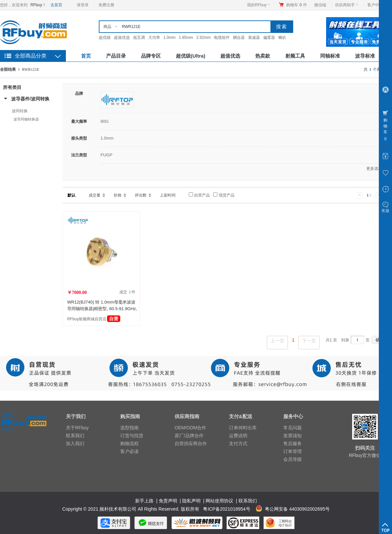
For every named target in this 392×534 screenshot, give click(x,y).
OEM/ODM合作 (190, 428)
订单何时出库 (243, 428)
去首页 (56, 5)
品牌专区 (151, 56)
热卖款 (263, 56)
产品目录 (116, 56)
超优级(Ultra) (191, 56)
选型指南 (129, 428)
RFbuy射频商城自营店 (94, 319)
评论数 (141, 195)
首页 (86, 56)
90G (105, 121)
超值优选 (122, 38)
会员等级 (293, 459)
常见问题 (293, 428)
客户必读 (129, 451)
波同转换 (20, 111)
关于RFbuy (77, 428)
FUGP (106, 155)
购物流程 (129, 443)
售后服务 (293, 443)
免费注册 (106, 5)
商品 (107, 27)
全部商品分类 (31, 56)
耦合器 (239, 38)
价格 (118, 195)
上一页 (277, 341)
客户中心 (377, 5)
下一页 (309, 341)
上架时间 (168, 195)
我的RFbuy (259, 5)
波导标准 (365, 56)
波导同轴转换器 (26, 119)
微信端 (320, 5)
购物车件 (297, 5)
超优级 (105, 38)
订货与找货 (132, 436)
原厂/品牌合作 (189, 436)
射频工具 (295, 56)
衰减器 (254, 38)
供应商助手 (347, 5)
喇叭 (282, 38)
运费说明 (238, 436)
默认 (71, 195)
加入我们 (75, 443)
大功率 (154, 38)
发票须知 (293, 436)
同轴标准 (330, 56)
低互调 (139, 38)
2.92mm (203, 38)
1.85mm (186, 38)
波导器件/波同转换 (30, 99)
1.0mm (169, 38)
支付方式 (238, 443)
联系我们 (75, 436)
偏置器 (269, 38)
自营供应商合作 (191, 443)
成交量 (95, 195)
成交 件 (127, 292)
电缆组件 (222, 38)
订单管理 (293, 451)
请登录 (83, 5)
